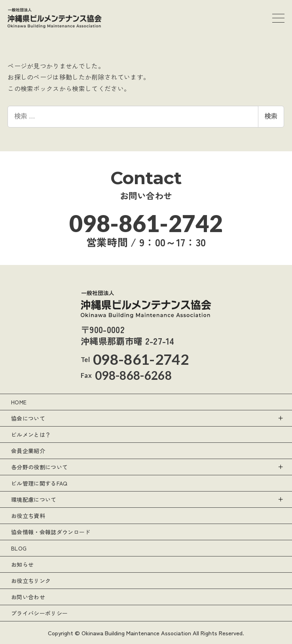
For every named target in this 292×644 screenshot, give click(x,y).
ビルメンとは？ (31, 434)
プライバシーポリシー (39, 613)
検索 (271, 116)
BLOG (19, 548)
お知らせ (22, 564)
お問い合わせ (28, 597)
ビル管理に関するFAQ (39, 483)
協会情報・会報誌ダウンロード (51, 532)
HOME (19, 402)
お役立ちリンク (31, 581)
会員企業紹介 (28, 451)
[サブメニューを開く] (280, 418)
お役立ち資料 (28, 516)
